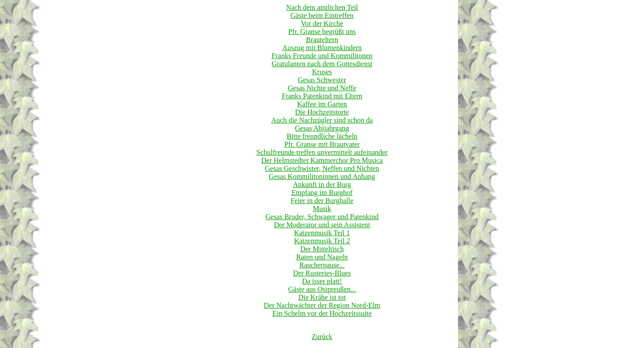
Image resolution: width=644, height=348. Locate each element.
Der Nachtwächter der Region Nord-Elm (322, 305)
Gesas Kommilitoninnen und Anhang (322, 176)
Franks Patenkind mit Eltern (322, 96)
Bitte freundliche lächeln (322, 136)
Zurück (322, 337)
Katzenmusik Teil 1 (322, 233)
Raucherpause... (322, 265)
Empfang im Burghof (322, 193)
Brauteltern (322, 40)
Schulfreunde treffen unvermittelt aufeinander (322, 152)
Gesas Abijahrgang (322, 128)
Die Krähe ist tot (322, 297)
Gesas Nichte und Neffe (322, 88)
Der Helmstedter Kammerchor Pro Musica (322, 160)
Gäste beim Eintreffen (322, 15)
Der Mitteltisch (322, 249)
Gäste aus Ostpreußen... (322, 289)
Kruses (322, 72)
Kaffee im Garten (322, 104)
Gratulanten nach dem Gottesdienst (322, 64)
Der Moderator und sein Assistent (322, 225)
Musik (322, 209)
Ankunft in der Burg (322, 185)
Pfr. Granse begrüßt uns (322, 32)
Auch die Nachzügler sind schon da (322, 120)
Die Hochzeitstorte (322, 112)
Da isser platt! (322, 281)
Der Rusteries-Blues (322, 273)
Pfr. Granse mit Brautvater (322, 144)
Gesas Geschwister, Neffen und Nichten (322, 168)
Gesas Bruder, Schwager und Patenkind (322, 217)
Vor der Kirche (322, 23)
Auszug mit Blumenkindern (322, 48)
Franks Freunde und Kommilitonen (322, 56)
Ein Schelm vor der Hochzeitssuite (322, 313)
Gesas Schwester (322, 80)
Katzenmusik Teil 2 (322, 241)
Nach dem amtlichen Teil (322, 7)
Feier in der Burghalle (322, 201)
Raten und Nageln (322, 257)
